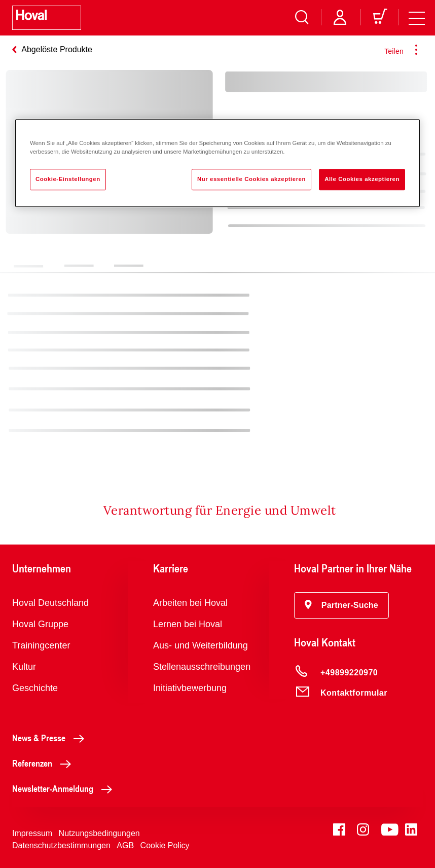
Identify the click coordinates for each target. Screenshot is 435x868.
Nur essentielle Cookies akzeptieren (251, 179)
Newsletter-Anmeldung (65, 788)
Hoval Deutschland (50, 603)
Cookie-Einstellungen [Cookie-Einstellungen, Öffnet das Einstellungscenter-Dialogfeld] (68, 179)
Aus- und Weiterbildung (201, 645)
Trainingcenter (41, 645)
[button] (341, 605)
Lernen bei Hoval (188, 624)
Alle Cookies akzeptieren (362, 179)
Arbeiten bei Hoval (190, 603)
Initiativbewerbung (190, 688)
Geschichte (35, 688)
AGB (125, 845)
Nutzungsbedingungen (99, 833)
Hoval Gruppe (40, 624)
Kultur (24, 667)
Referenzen (44, 763)
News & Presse (51, 738)
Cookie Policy (165, 845)
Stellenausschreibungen (202, 667)
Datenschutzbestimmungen (61, 845)
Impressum (32, 833)
